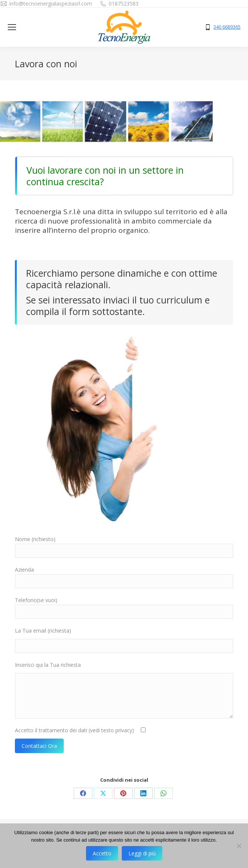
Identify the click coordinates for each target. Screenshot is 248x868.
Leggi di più (142, 853)
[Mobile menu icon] (12, 27)
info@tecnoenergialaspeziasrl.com (51, 4)
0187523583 (124, 4)
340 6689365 (227, 27)
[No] (239, 846)
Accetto (102, 853)
